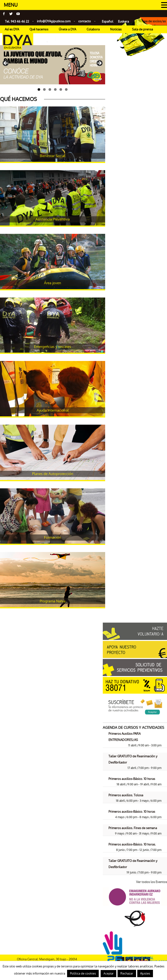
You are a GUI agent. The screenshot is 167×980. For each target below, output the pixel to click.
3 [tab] (50, 89)
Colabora (93, 29)
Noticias (116, 29)
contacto (85, 21)
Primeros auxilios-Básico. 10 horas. (132, 844)
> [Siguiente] (99, 63)
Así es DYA (12, 29)
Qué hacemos (39, 29)
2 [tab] (44, 89)
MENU (11, 5)
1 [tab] (39, 89)
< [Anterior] (6, 63)
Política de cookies (83, 973)
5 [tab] (61, 89)
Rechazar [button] (127, 973)
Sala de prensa (142, 29)
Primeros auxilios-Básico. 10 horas (132, 779)
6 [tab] (66, 89)
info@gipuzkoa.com (54, 21)
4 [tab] (55, 89)
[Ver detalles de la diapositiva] (53, 65)
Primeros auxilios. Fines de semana (133, 828)
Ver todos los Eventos (152, 882)
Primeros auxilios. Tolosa (126, 795)
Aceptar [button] (108, 974)
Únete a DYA (67, 29)
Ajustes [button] (145, 973)
